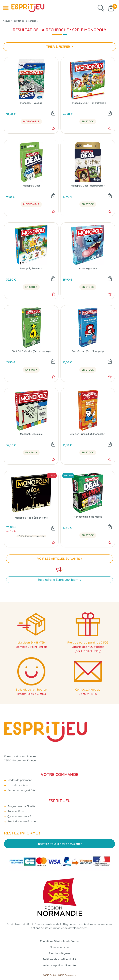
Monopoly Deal (31, 186)
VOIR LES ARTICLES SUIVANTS (59, 559)
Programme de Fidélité (21, 806)
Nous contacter (60, 947)
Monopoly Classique (31, 434)
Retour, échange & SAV (21, 790)
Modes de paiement (19, 780)
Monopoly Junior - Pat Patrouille (88, 103)
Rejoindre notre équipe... (22, 821)
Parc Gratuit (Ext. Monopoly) (88, 351)
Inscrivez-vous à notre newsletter (60, 844)
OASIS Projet (49, 975)
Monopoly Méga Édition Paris (31, 518)
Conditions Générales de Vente (59, 941)
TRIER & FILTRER (58, 47)
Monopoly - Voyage (31, 103)
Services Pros (15, 811)
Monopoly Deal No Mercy (88, 517)
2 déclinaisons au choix (31, 536)
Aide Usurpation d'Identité (59, 965)
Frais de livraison (17, 785)
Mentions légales (60, 953)
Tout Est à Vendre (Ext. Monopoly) (31, 351)
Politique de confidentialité (59, 959)
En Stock (88, 122)
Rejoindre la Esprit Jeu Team (59, 580)
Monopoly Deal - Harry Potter (88, 186)
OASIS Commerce (67, 975)
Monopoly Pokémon (31, 268)
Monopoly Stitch (88, 268)
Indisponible (31, 122)
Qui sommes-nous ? (19, 816)
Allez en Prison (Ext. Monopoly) (88, 434)
